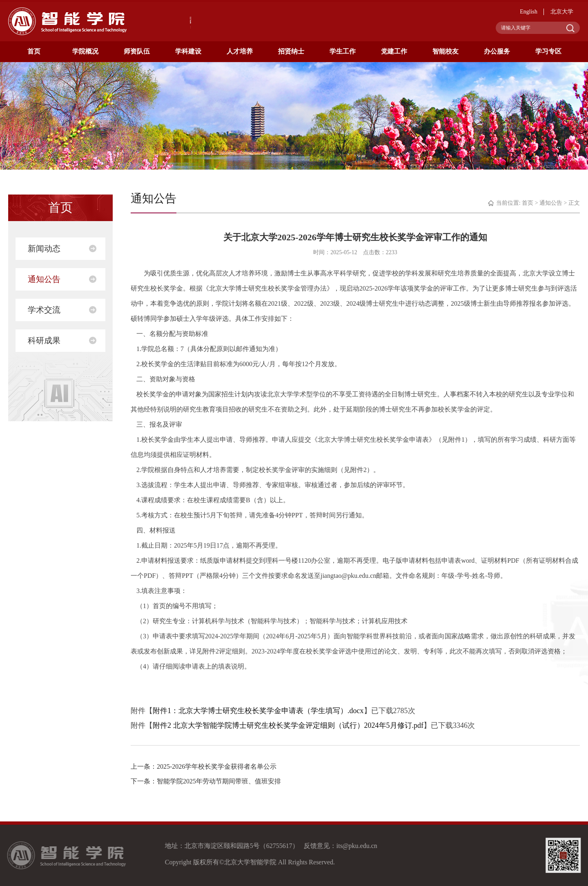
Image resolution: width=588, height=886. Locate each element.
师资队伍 (137, 51)
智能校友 (445, 51)
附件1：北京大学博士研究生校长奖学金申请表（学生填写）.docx (258, 711)
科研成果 (44, 340)
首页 (34, 51)
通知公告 (44, 279)
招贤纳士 (291, 51)
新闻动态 (44, 248)
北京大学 (562, 12)
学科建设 (188, 51)
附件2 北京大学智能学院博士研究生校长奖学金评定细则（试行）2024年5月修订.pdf (288, 725)
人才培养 (240, 51)
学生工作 (343, 51)
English (529, 12)
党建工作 (394, 51)
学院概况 (85, 51)
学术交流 (44, 310)
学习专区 (548, 51)
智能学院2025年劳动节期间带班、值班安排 (219, 781)
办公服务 (497, 51)
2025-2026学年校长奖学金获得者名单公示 (217, 766)
